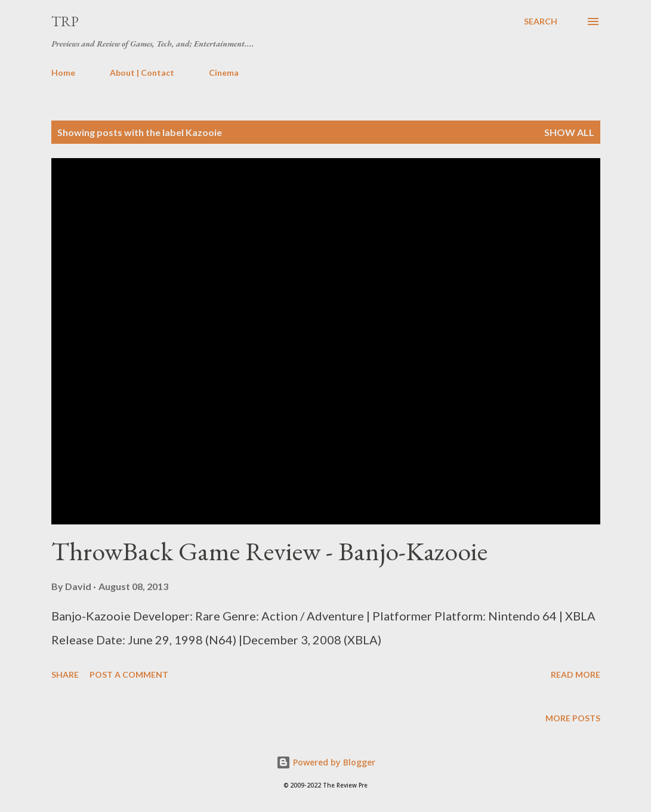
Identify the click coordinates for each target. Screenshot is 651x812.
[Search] (541, 21)
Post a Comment (129, 674)
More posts (573, 718)
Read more (576, 674)
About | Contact (142, 72)
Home (63, 72)
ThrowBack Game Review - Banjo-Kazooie (269, 551)
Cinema (224, 72)
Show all (569, 132)
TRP (65, 21)
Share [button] (65, 674)
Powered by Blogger (326, 762)
